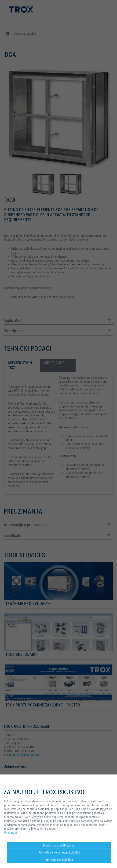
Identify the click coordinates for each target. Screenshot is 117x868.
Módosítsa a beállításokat (59, 845)
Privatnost (11, 832)
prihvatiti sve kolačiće (59, 860)
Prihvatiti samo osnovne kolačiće (59, 852)
